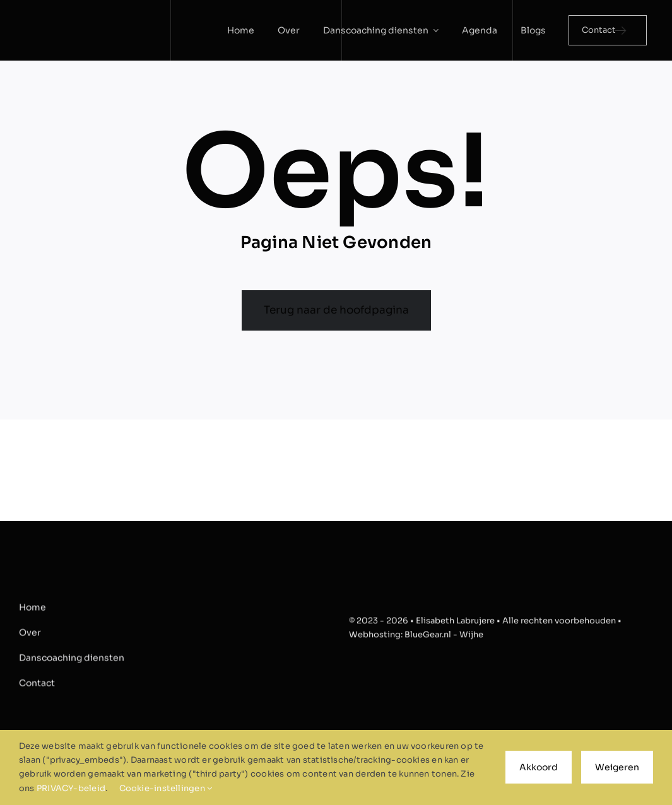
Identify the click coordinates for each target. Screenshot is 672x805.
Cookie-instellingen (166, 788)
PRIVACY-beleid (71, 788)
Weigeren (617, 767)
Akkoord (539, 767)
